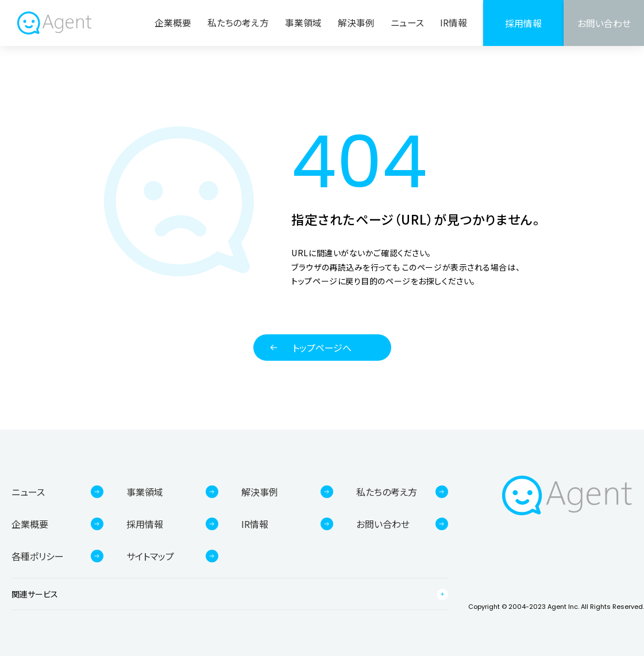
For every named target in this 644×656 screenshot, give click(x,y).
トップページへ (322, 348)
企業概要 (173, 23)
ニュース (407, 23)
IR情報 (454, 23)
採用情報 (523, 23)
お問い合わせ (604, 23)
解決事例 (356, 23)
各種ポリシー (38, 556)
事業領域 (303, 23)
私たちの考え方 (238, 23)
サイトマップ (150, 556)
